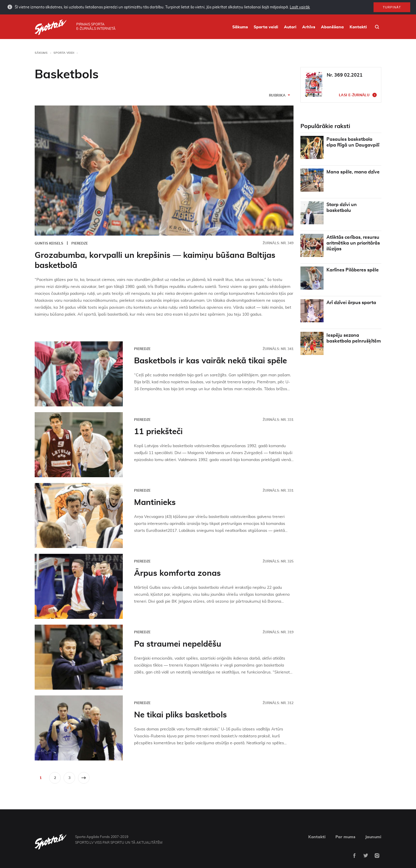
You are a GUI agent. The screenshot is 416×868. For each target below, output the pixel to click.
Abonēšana (332, 27)
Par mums (345, 837)
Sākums (240, 27)
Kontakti (358, 27)
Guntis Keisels (49, 243)
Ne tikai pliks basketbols (180, 715)
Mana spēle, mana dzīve (353, 172)
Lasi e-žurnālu (354, 95)
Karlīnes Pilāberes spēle (353, 270)
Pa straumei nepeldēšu (178, 644)
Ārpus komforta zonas (177, 573)
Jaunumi (373, 837)
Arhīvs (309, 27)
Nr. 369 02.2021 (345, 75)
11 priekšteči (158, 432)
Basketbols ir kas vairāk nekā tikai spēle (210, 361)
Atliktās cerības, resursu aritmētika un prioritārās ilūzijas (353, 243)
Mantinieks (155, 503)
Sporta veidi (266, 27)
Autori (290, 27)
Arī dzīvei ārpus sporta (351, 303)
